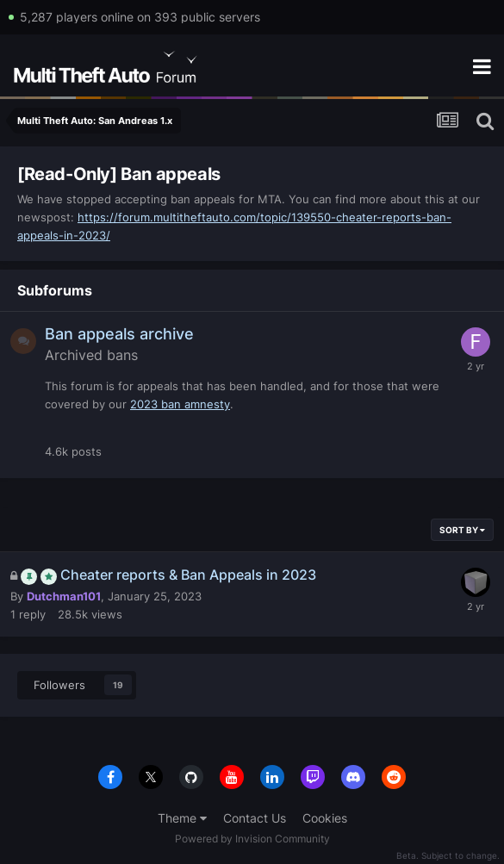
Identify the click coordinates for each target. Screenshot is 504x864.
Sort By (462, 530)
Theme (182, 818)
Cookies (325, 818)
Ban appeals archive (119, 334)
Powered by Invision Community (252, 839)
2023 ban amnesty (180, 404)
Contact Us (255, 818)
